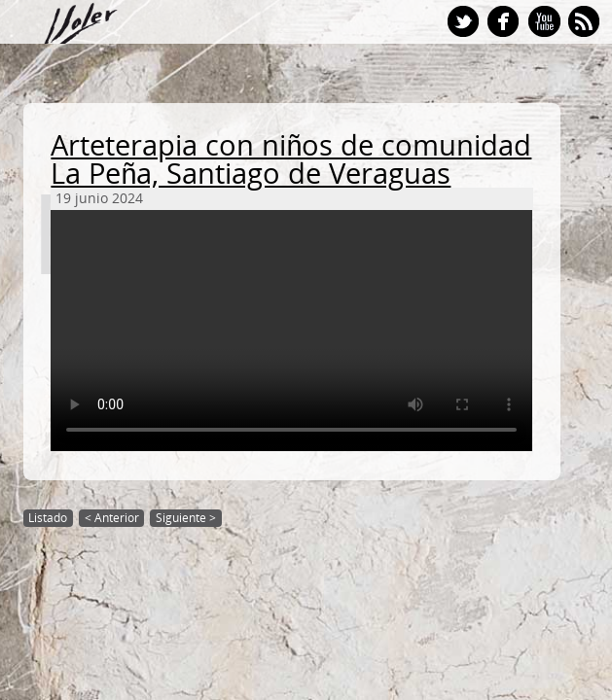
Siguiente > (186, 518)
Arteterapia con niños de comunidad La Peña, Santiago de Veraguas (291, 159)
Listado (48, 518)
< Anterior (112, 518)
